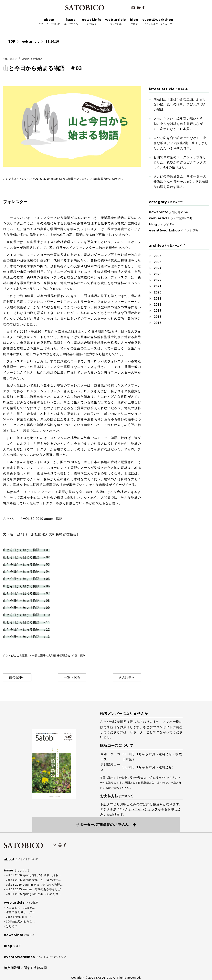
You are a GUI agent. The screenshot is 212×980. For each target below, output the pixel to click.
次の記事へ (127, 677)
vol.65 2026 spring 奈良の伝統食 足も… (34, 875)
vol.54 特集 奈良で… (20, 917)
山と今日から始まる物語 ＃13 (26, 637)
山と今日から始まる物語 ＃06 (26, 586)
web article (30, 42)
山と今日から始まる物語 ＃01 (26, 550)
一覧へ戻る (72, 677)
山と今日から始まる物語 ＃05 (26, 579)
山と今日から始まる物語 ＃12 (26, 629)
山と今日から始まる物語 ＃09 (26, 608)
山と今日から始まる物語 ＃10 (26, 615)
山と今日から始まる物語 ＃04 (26, 572)
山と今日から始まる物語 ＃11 (26, 622)
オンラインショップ (143, 809)
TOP (12, 42)
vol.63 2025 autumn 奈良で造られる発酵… (34, 885)
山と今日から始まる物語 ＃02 (26, 557)
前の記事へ (17, 677)
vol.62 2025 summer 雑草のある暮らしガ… (35, 889)
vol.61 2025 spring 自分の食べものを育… (34, 894)
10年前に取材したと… (21, 921)
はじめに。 (13, 926)
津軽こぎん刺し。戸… (20, 912)
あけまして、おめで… (20, 908)
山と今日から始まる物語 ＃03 (26, 565)
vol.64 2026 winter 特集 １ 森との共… (33, 880)
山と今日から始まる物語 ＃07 (26, 593)
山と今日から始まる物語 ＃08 (26, 601)
